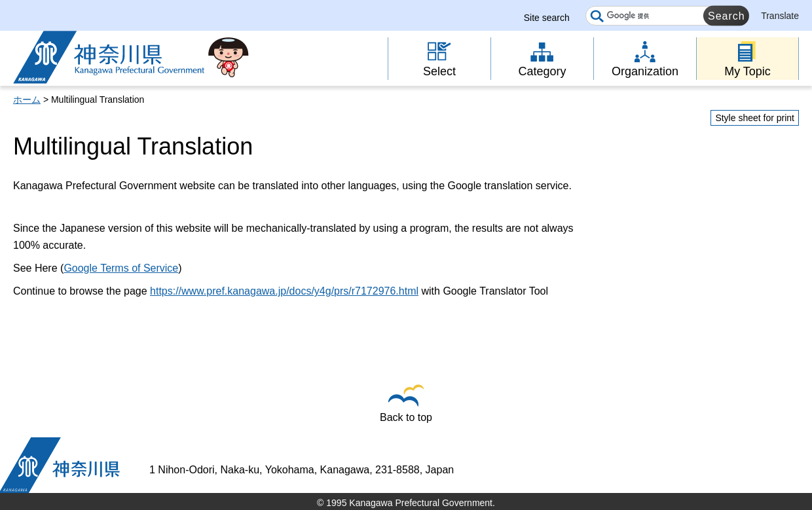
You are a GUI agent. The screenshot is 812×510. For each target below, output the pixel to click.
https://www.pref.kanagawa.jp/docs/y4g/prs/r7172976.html (284, 291)
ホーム (27, 100)
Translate (780, 16)
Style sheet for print (755, 118)
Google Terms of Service (121, 268)
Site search (547, 18)
